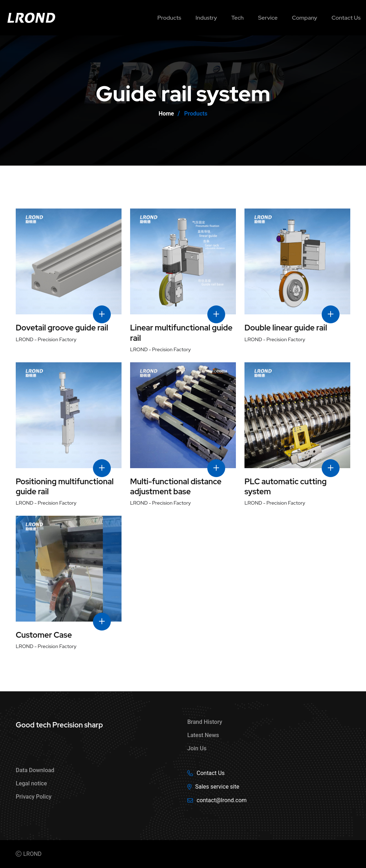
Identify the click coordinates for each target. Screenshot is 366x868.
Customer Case (44, 635)
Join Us (197, 748)
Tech (238, 18)
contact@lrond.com (222, 800)
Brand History (205, 722)
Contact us (346, 18)
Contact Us (211, 773)
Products (169, 18)
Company (305, 18)
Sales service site (217, 787)
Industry (206, 18)
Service (268, 18)
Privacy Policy (34, 797)
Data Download (35, 770)
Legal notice (31, 783)
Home (166, 114)
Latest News (203, 735)
